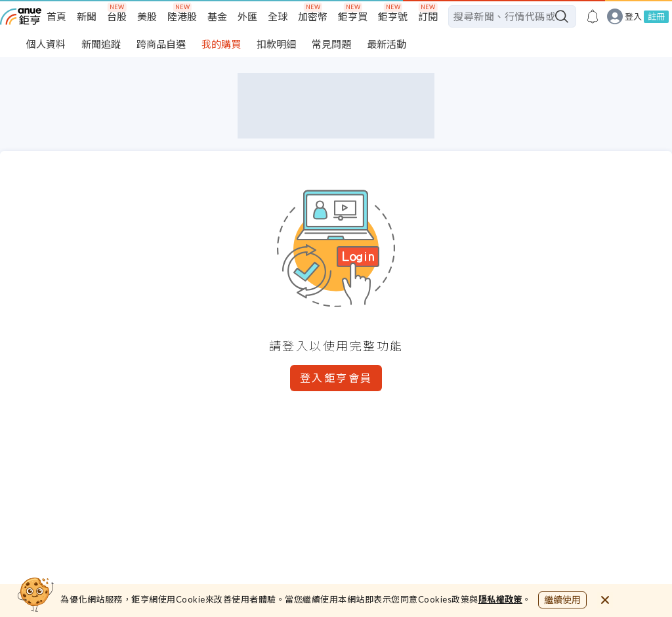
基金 (217, 16)
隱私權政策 (501, 599)
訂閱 (428, 16)
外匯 (247, 16)
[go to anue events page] (593, 16)
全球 (278, 16)
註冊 (656, 16)
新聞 (87, 16)
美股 (147, 16)
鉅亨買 (353, 16)
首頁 (56, 16)
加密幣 (313, 16)
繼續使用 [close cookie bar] (562, 600)
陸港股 (182, 16)
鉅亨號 (393, 16)
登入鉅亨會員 (336, 378)
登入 (633, 17)
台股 (117, 16)
